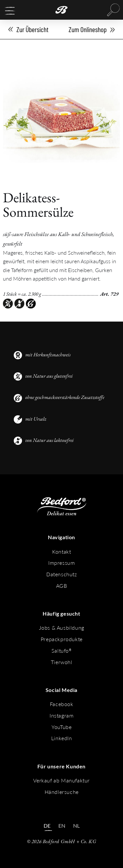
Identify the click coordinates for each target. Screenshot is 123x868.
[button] (10, 11)
